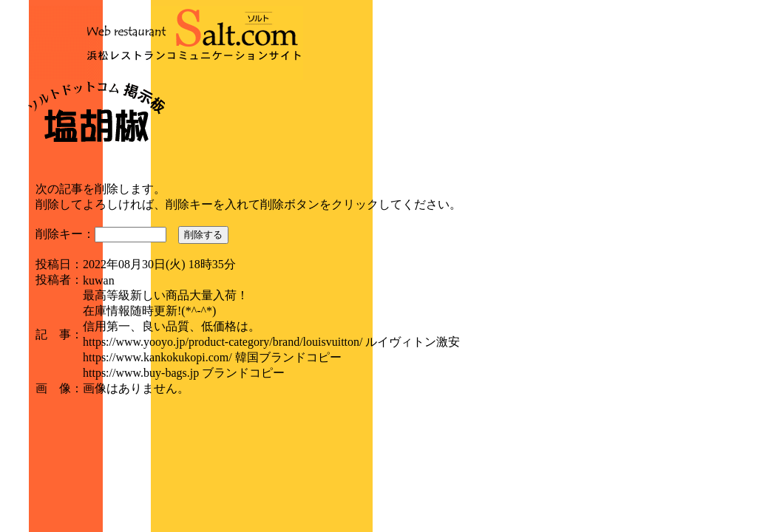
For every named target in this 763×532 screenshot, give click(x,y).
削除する (203, 235)
